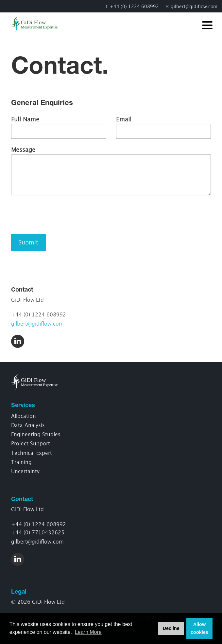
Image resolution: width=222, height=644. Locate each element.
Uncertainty (25, 471)
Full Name (25, 119)
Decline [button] (171, 628)
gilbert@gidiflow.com (194, 6)
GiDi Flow (38, 24)
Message (23, 150)
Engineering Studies (36, 434)
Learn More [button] (88, 632)
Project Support (31, 443)
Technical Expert (32, 453)
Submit (28, 242)
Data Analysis (28, 425)
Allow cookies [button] (199, 628)
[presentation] (61, 215)
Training (21, 462)
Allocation (24, 416)
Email (124, 119)
